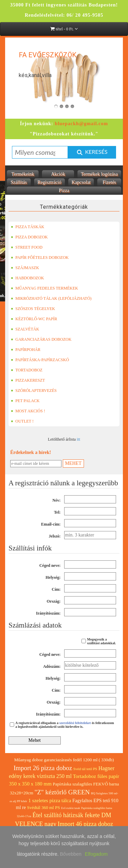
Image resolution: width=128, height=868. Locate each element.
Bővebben (71, 854)
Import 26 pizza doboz (43, 768)
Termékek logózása (99, 174)
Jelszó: (55, 536)
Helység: (53, 577)
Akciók (58, 174)
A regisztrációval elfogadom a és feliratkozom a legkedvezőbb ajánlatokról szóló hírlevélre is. (61, 725)
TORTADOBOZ (27, 370)
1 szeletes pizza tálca (50, 800)
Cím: (56, 589)
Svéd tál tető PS (85, 769)
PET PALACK (25, 401)
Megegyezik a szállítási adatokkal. (98, 641)
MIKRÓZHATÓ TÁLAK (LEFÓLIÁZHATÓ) (51, 298)
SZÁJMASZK (25, 268)
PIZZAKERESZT (28, 380)
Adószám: (52, 666)
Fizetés (109, 182)
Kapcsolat (81, 182)
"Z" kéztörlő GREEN (62, 792)
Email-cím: (51, 524)
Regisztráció (49, 182)
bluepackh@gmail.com (81, 124)
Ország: (54, 601)
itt (79, 439)
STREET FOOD (27, 247)
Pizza (64, 190)
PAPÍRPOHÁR (26, 350)
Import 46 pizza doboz (85, 824)
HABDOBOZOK (27, 278)
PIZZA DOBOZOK (29, 237)
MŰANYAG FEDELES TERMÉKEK (45, 288)
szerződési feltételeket (75, 723)
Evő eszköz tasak (70, 808)
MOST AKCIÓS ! (28, 411)
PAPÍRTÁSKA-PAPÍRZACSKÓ (40, 360)
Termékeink (23, 174)
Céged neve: (50, 565)
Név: (57, 500)
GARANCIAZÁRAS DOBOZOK (41, 339)
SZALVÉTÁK (25, 329)
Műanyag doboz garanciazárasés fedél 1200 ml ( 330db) (64, 760)
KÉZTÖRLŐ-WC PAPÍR (34, 319)
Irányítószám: (48, 613)
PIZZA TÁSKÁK (28, 227)
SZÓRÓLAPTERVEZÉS (34, 391)
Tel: (57, 512)
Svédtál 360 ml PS (43, 807)
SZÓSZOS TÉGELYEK (33, 309)
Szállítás (19, 182)
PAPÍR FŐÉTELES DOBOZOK (40, 258)
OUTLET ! (22, 421)
